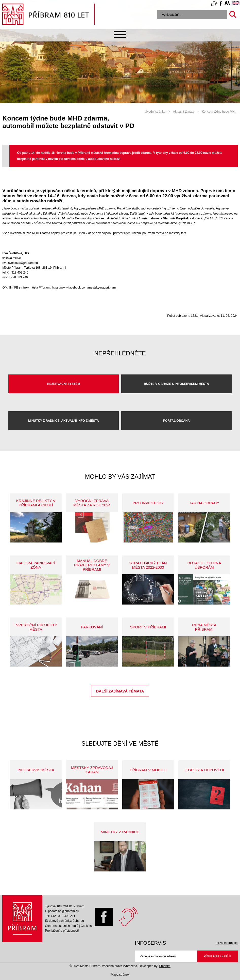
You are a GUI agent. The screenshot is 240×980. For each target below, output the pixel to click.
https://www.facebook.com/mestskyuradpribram (84, 288)
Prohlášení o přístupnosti (62, 931)
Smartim (165, 966)
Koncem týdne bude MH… (220, 112)
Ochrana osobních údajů (62, 926)
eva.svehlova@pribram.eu (20, 263)
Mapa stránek (120, 975)
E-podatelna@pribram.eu (62, 911)
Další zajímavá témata (120, 691)
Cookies (86, 926)
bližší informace (227, 943)
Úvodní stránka (155, 112)
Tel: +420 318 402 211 (60, 916)
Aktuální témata (184, 112)
